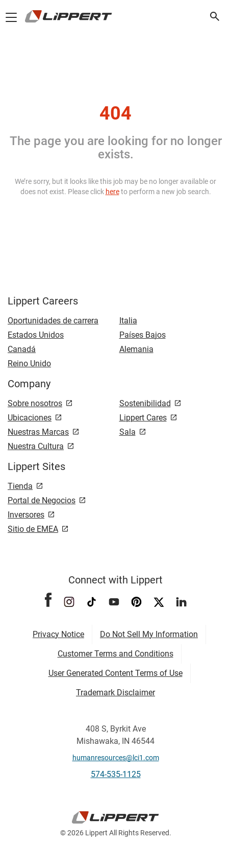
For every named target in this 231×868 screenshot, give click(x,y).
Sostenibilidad (145, 403)
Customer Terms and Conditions (116, 654)
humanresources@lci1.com (116, 758)
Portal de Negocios (42, 500)
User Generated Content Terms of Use (116, 673)
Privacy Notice (58, 634)
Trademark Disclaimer (116, 693)
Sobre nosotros (35, 403)
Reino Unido (29, 363)
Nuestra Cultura (36, 446)
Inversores (26, 515)
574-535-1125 (116, 774)
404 (116, 113)
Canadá (22, 349)
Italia (128, 321)
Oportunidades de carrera (53, 321)
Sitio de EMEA (33, 529)
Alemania (136, 349)
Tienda (20, 486)
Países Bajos (143, 335)
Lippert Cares (143, 418)
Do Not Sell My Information (149, 634)
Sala (127, 432)
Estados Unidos (36, 335)
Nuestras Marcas (38, 432)
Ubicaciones (30, 418)
